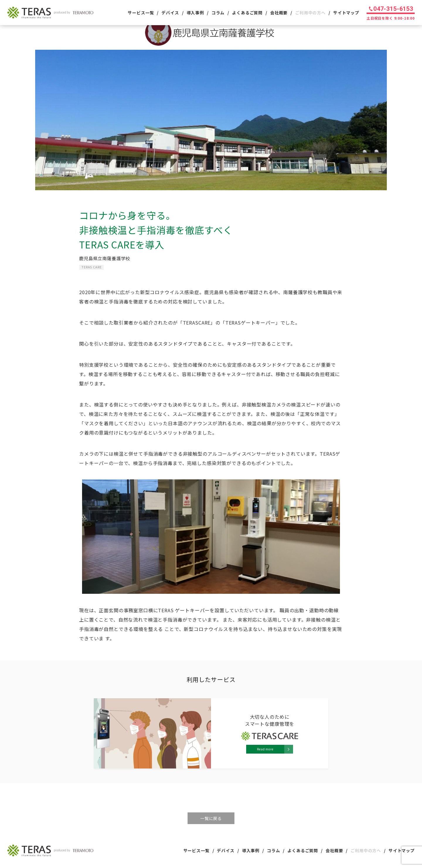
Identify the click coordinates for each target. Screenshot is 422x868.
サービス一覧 (141, 13)
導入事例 (195, 13)
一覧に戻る (211, 818)
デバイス (170, 13)
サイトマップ (346, 13)
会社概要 (279, 13)
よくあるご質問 (247, 13)
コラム (218, 13)
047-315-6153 (393, 9)
